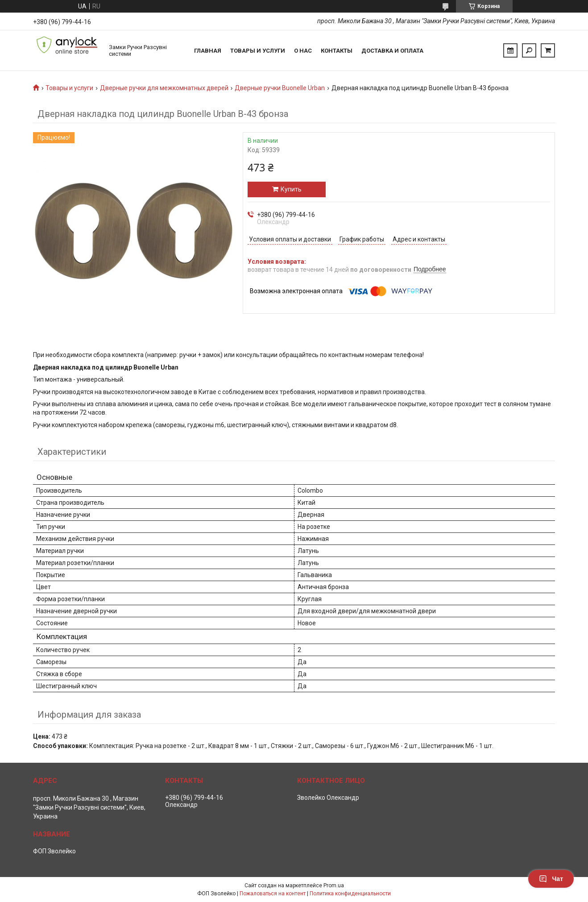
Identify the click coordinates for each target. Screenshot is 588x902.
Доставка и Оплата (392, 51)
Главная (208, 51)
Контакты (337, 51)
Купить (291, 189)
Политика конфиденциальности (350, 894)
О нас (303, 51)
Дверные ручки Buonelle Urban (280, 88)
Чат (551, 879)
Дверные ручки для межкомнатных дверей (164, 88)
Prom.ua (334, 885)
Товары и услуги (258, 51)
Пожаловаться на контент (273, 894)
